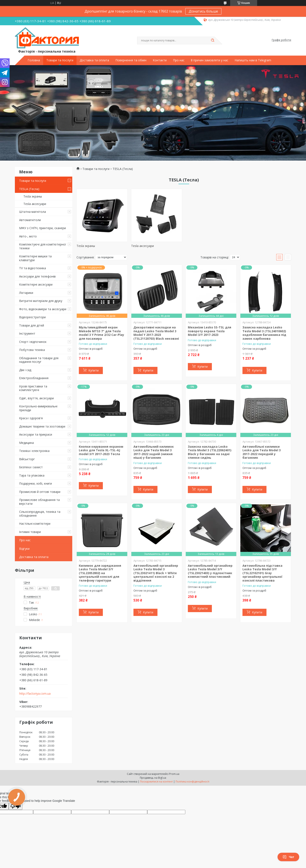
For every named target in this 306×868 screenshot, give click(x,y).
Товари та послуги (60, 60)
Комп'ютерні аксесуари (36, 284)
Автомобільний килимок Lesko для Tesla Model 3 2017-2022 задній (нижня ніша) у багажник (154, 452)
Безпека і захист (31, 467)
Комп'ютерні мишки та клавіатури (35, 258)
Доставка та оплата (94, 60)
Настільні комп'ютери (35, 524)
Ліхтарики (26, 293)
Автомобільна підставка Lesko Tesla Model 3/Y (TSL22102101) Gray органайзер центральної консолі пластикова (262, 573)
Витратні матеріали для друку (41, 301)
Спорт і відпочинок (33, 342)
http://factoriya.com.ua (35, 694)
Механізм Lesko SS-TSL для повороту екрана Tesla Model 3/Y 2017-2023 (210, 331)
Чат (288, 857)
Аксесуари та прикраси (36, 434)
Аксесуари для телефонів (37, 276)
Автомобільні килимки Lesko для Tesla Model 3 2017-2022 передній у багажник (262, 452)
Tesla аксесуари (35, 204)
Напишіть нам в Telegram (253, 60)
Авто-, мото (28, 236)
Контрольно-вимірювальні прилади (38, 408)
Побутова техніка (32, 350)
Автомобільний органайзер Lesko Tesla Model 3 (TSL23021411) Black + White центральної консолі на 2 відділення (156, 573)
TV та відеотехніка (33, 268)
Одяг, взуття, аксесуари (36, 398)
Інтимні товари (30, 532)
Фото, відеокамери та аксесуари (43, 309)
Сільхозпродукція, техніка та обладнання (40, 514)
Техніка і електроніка (34, 451)
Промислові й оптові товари (40, 492)
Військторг (27, 459)
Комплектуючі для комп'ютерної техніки (43, 246)
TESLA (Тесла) (29, 189)
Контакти (160, 60)
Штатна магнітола (33, 212)
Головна (34, 60)
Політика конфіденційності (192, 782)
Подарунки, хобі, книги (35, 483)
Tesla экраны (33, 196)
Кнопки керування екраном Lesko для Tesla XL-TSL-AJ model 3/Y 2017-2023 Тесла (101, 450)
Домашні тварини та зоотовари (42, 426)
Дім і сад (25, 370)
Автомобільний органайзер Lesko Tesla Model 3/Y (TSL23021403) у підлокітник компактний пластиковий (210, 571)
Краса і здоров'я (31, 418)
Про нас (179, 60)
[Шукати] (212, 41)
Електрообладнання (34, 378)
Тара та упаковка (32, 475)
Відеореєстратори (32, 317)
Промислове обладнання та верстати (39, 502)
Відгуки (24, 549)
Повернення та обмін (131, 60)
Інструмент (27, 333)
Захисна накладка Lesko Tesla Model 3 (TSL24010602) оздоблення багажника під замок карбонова (264, 333)
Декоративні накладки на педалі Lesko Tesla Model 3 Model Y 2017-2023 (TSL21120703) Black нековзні (156, 333)
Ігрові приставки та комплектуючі (33, 388)
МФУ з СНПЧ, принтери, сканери (42, 228)
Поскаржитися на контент (156, 782)
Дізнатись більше (203, 11)
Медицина (26, 443)
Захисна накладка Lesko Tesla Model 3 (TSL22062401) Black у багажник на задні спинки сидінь (210, 452)
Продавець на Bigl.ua (153, 778)
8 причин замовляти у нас (210, 60)
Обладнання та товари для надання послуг (39, 360)
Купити (93, 370)
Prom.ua (174, 774)
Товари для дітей (32, 325)
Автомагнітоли (30, 220)
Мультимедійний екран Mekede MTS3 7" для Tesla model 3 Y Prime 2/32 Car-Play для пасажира (101, 333)
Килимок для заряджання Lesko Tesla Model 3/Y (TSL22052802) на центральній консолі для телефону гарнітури (100, 573)
